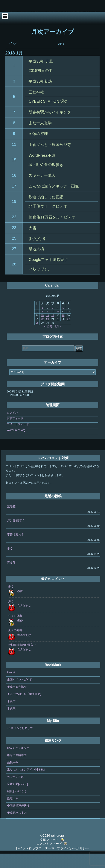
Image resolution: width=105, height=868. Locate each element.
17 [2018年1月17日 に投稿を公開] (53, 330)
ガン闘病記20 (16, 535)
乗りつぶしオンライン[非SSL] (26, 784)
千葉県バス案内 (17, 827)
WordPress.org (16, 444)
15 (14, 174)
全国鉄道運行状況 (18, 820)
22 (14, 231)
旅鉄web (12, 777)
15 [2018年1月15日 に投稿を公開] (42, 330)
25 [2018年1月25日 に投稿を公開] (58, 333)
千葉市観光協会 (17, 701)
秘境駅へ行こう (17, 805)
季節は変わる (15, 549)
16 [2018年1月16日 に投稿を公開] (47, 330)
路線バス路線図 (17, 770)
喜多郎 (11, 577)
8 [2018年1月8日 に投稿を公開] (42, 326)
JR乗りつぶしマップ (20, 742)
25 (14, 253)
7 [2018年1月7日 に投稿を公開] (37, 326)
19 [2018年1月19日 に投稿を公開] (63, 330)
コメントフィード (18, 438)
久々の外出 (15, 630)
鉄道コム (13, 813)
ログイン (12, 427)
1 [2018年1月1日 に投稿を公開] (42, 322)
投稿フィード (15, 433)
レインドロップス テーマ (35, 863)
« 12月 (13, 57)
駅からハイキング (18, 762)
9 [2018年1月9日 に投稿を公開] (47, 326)
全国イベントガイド (20, 694)
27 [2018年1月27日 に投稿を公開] (68, 333)
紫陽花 (11, 521)
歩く (10, 563)
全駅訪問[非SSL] (17, 798)
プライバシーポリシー (73, 863)
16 (14, 190)
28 (14, 279)
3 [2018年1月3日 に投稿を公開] (53, 322)
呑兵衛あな (24, 620)
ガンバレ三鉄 (15, 791)
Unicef (11, 687)
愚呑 (20, 605)
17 (14, 200)
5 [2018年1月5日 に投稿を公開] (63, 322)
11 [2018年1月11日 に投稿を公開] (58, 326)
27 (14, 263)
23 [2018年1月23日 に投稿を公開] (47, 333)
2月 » (62, 58)
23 (14, 242)
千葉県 (11, 723)
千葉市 (11, 715)
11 (14, 159)
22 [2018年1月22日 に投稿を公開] (42, 333)
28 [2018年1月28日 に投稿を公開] (37, 337)
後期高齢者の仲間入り (22, 659)
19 (14, 216)
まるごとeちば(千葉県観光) (24, 708)
